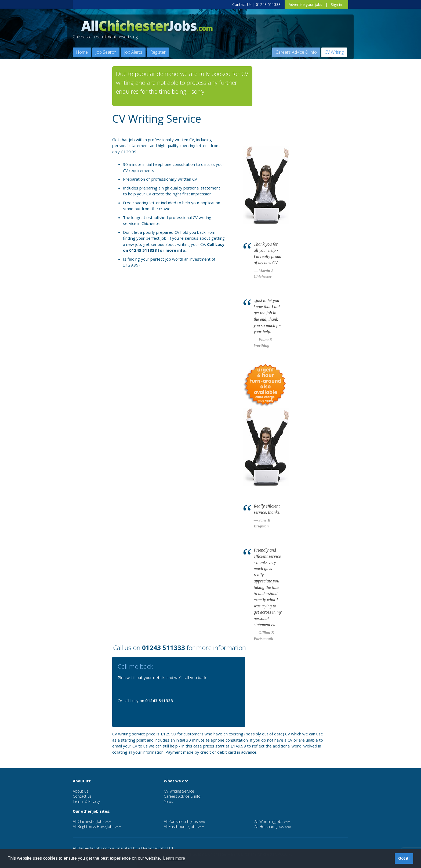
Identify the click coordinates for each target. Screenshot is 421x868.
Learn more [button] (174, 858)
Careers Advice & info (296, 52)
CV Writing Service (179, 791)
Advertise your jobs (305, 4)
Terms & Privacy (86, 801)
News (168, 801)
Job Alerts (133, 52)
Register (158, 52)
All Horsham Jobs (273, 827)
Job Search (106, 52)
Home (82, 52)
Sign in (336, 4)
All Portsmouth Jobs (184, 821)
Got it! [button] (404, 858)
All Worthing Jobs (272, 821)
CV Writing (334, 52)
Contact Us (242, 4)
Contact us (82, 796)
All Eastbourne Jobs (184, 827)
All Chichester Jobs (92, 821)
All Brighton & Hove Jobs (97, 827)
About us (81, 791)
